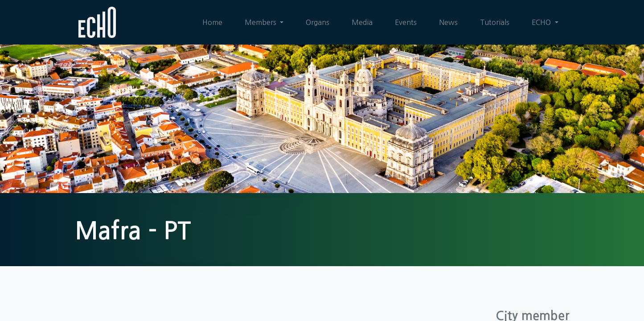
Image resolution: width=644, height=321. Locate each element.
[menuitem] (212, 22)
